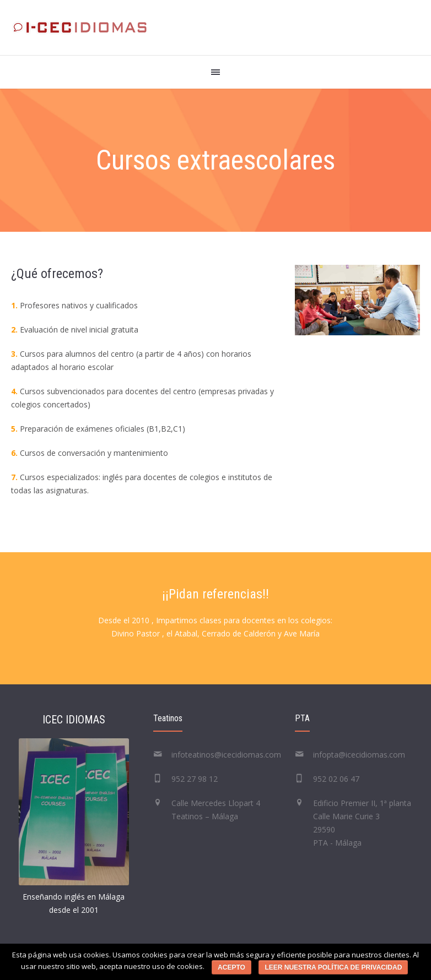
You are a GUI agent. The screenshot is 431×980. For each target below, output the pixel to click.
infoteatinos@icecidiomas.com (226, 755)
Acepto (231, 967)
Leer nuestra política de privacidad (333, 967)
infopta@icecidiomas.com (359, 755)
